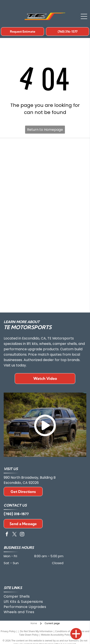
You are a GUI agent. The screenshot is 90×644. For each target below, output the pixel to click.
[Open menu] (84, 16)
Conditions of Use (65, 631)
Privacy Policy (8, 631)
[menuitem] (22, 597)
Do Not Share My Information (36, 631)
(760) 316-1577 (16, 514)
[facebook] (7, 535)
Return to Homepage (45, 130)
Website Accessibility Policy (56, 635)
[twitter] (14, 535)
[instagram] (22, 535)
